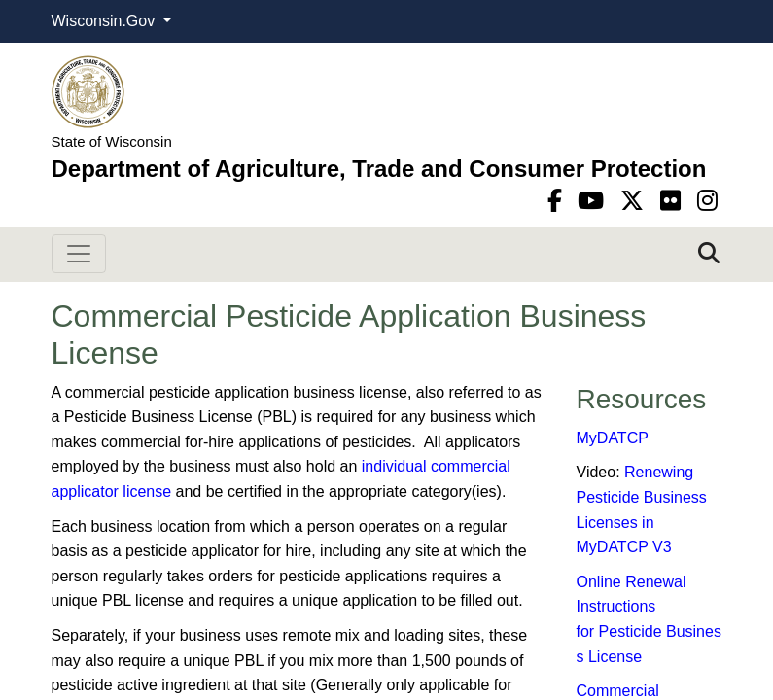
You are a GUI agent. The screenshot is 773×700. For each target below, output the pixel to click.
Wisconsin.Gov (105, 21)
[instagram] (707, 201)
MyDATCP (613, 438)
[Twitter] (635, 201)
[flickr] (674, 201)
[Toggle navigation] (79, 254)
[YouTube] (594, 201)
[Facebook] (558, 201)
